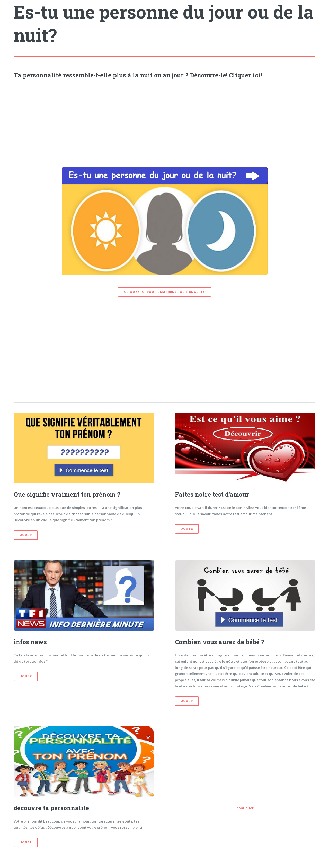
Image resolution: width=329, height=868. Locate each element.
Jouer (26, 535)
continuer (245, 808)
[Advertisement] (165, 122)
